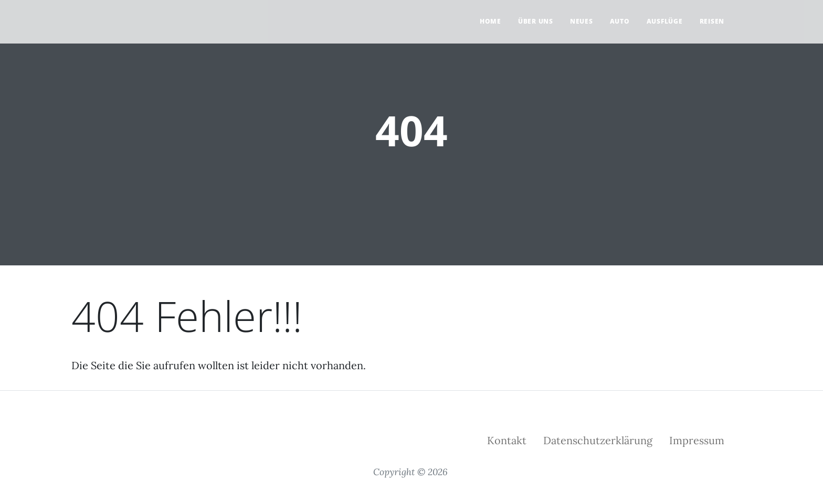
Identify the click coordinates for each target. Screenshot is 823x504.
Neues (582, 21)
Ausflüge (665, 21)
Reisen (712, 21)
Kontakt (507, 440)
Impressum (697, 440)
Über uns (536, 21)
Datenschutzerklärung (598, 440)
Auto (620, 21)
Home (490, 21)
